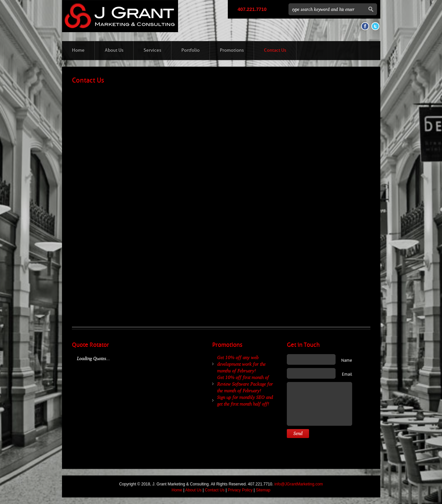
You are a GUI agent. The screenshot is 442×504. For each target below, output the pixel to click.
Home (78, 50)
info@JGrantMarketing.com (299, 484)
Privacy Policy (240, 490)
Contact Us (275, 50)
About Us (114, 50)
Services (152, 50)
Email (347, 375)
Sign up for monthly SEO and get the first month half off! (245, 400)
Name (347, 361)
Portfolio (190, 50)
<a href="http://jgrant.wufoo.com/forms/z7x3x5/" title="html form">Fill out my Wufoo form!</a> (221, 197)
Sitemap (263, 490)
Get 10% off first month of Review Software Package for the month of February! (245, 384)
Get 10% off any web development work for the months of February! (241, 364)
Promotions (232, 50)
